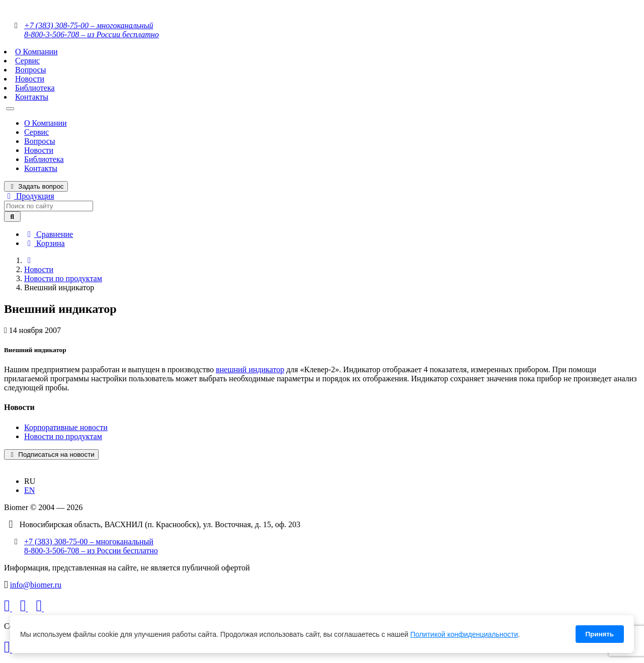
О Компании (36, 52)
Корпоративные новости (66, 427)
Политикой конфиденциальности (464, 634)
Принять (600, 634)
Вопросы (30, 70)
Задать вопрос (36, 186)
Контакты (32, 97)
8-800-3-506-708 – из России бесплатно (92, 34)
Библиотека (35, 88)
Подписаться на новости (51, 454)
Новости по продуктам (63, 278)
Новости (30, 79)
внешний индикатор (250, 369)
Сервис (27, 61)
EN (29, 490)
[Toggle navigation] (10, 109)
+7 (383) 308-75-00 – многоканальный (89, 25)
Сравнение (49, 234)
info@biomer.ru (36, 585)
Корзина (45, 243)
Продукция (29, 196)
